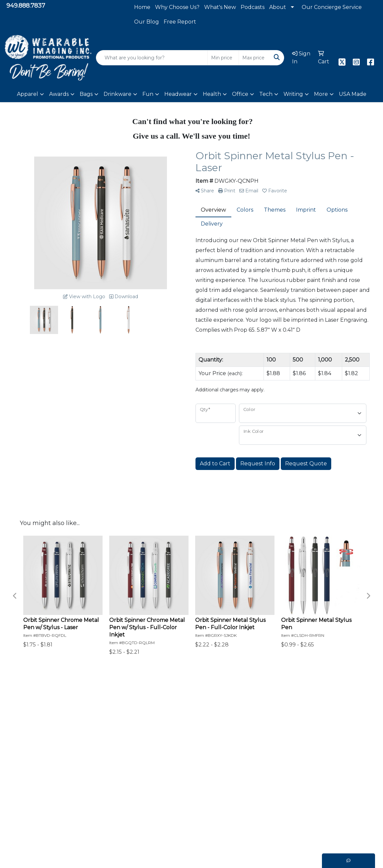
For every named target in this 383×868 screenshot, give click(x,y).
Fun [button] (148, 94)
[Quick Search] (152, 58)
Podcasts (253, 7)
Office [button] (240, 94)
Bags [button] (86, 94)
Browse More (54, 782)
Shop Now (50, 774)
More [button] (321, 94)
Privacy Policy (54, 798)
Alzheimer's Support (134, 790)
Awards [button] (59, 94)
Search (187, 782)
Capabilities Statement (208, 766)
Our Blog (147, 22)
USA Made (353, 94)
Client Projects (126, 766)
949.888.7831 (329, 788)
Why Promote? (56, 766)
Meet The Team (199, 774)
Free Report (180, 22)
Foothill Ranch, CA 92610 (314, 804)
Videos (187, 806)
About (278, 7)
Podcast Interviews (132, 798)
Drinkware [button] (117, 94)
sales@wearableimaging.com (308, 796)
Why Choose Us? (177, 7)
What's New (220, 7)
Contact (47, 806)
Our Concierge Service (332, 7)
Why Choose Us (199, 758)
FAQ (113, 774)
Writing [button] (293, 94)
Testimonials (123, 758)
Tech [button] (266, 94)
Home (142, 7)
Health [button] (212, 94)
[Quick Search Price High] (254, 58)
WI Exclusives (196, 790)
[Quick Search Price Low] (223, 58)
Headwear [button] (178, 94)
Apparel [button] (28, 94)
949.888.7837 (26, 6)
